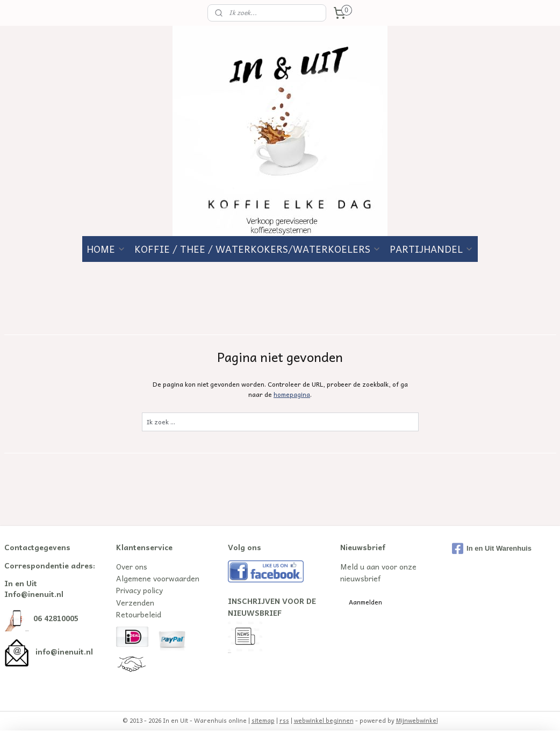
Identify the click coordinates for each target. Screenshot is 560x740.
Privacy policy (139, 590)
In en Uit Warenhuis (492, 549)
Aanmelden (365, 602)
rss (284, 720)
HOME (106, 249)
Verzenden (135, 602)
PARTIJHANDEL (432, 249)
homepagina (292, 394)
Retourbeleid (139, 614)
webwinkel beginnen (324, 720)
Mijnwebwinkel (417, 720)
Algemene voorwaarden (158, 578)
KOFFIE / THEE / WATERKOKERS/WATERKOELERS (258, 249)
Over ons (132, 566)
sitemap (263, 720)
